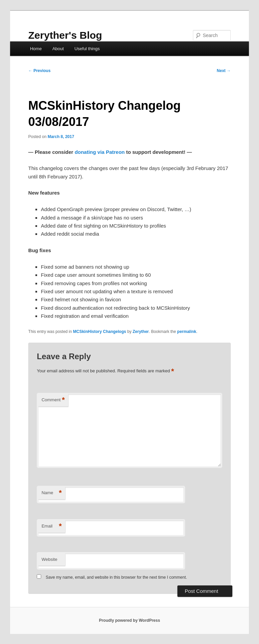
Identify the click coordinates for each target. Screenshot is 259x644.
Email (52, 526)
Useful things (87, 49)
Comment (53, 400)
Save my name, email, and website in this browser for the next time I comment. (117, 577)
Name (52, 493)
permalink (187, 332)
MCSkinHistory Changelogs (100, 332)
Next (224, 71)
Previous (39, 71)
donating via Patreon (99, 152)
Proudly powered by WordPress (129, 620)
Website (49, 559)
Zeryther (141, 332)
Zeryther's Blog (65, 35)
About (58, 49)
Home (36, 49)
